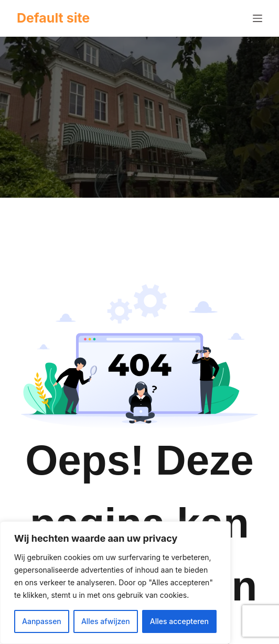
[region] (115, 583)
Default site (53, 18)
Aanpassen (42, 621)
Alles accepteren (179, 621)
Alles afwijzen (106, 621)
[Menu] (257, 18)
